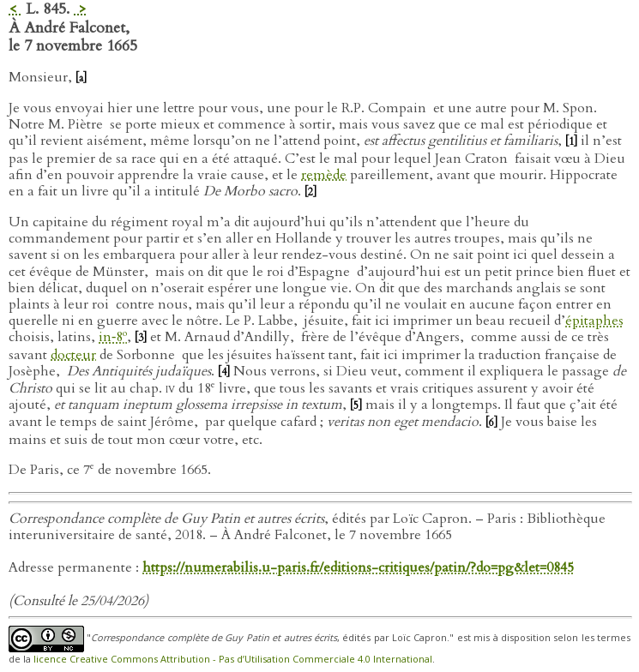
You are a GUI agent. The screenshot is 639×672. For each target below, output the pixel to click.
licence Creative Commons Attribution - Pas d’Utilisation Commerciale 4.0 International (233, 659)
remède (324, 175)
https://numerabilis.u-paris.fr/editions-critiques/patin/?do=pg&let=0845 (358, 567)
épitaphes (594, 321)
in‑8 (113, 337)
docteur (73, 355)
